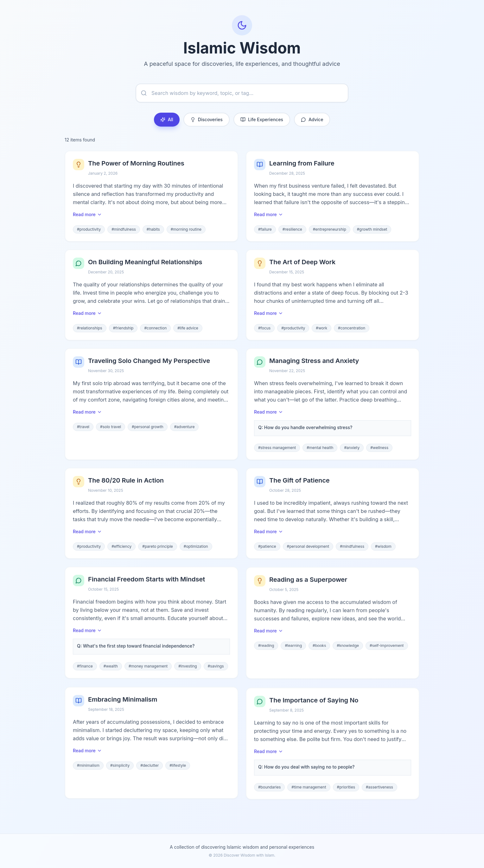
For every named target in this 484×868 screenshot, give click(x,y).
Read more (87, 215)
